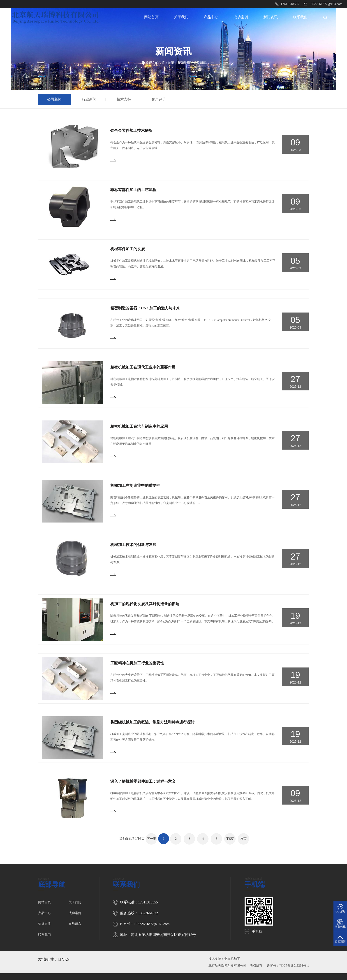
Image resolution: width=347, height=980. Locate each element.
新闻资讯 (271, 17)
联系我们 (300, 17)
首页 (171, 63)
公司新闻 (200, 63)
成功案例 (241, 17)
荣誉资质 (44, 924)
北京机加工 (232, 959)
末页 (243, 839)
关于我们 (181, 17)
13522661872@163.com (152, 924)
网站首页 (151, 17)
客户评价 (160, 99)
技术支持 (125, 99)
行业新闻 (90, 99)
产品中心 (211, 17)
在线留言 (75, 924)
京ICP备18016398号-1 (294, 966)
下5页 (230, 839)
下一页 (151, 839)
